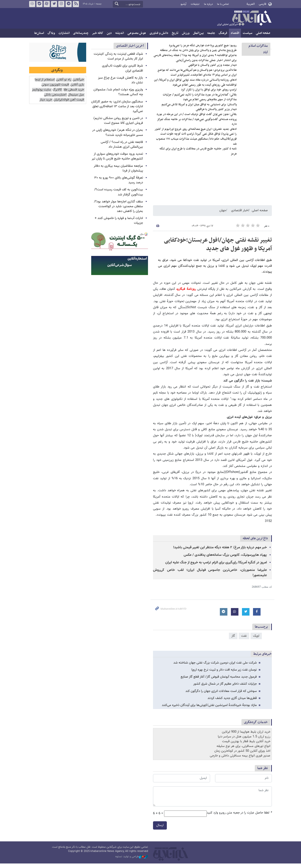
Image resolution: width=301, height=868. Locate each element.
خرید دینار (46, 100)
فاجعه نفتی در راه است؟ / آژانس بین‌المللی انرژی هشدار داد (122, 145)
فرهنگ (223, 33)
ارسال (160, 830)
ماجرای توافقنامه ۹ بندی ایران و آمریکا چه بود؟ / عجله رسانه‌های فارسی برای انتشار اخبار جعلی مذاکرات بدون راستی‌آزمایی (195, 62)
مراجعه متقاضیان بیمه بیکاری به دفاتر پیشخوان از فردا (118, 168)
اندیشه (120, 33)
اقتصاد (235, 33)
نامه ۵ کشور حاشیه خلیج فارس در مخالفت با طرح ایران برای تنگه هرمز (198, 155)
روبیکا (32, 4)
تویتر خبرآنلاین (54, 4)
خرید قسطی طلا (74, 90)
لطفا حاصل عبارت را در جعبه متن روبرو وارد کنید (239, 817)
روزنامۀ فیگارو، (185, 293)
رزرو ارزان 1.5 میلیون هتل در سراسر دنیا (244, 741)
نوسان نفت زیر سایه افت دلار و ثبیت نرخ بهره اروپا (224, 674)
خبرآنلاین (244, 19)
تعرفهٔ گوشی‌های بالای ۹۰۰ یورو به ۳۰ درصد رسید (119, 180)
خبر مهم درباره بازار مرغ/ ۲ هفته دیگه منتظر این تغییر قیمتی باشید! (220, 552)
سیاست (247, 33)
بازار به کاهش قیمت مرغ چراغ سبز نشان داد (120, 80)
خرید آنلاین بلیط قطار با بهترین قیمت (246, 746)
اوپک (256, 640)
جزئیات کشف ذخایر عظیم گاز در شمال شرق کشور (225, 688)
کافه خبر (98, 33)
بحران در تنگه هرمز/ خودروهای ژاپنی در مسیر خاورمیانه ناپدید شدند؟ (118, 132)
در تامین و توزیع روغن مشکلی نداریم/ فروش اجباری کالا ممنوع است (118, 121)
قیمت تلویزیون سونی (55, 85)
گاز (233, 640)
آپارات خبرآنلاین (47, 4)
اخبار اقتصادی (240, 215)
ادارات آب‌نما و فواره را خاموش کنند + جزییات (119, 221)
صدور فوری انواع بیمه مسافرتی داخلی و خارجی (240, 760)
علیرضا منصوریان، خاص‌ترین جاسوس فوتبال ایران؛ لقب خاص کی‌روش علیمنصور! (210, 577)
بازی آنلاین (77, 85)
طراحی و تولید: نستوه (132, 861)
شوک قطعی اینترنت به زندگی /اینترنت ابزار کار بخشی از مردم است (118, 56)
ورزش (186, 33)
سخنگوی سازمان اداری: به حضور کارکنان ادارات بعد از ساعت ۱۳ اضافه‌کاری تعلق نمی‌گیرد (117, 106)
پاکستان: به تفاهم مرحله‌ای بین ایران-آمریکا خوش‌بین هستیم (202, 45)
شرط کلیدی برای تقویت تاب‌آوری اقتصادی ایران (122, 68)
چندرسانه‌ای (81, 33)
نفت (244, 640)
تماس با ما (223, 4)
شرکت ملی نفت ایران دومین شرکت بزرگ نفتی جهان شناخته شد (215, 667)
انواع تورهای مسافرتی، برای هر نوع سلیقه (243, 751)
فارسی (262, 4)
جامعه (211, 33)
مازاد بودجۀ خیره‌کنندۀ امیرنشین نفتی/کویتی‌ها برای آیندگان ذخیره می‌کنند (209, 710)
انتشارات (64, 33)
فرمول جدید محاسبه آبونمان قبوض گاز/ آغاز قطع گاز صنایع (219, 681)
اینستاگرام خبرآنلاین (61, 4)
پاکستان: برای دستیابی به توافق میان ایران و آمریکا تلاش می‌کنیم (199, 109)
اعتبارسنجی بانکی (55, 95)
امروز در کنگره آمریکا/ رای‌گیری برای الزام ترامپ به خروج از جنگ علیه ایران (216, 567)
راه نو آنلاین (64, 80)
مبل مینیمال (76, 95)
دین (109, 33)
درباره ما (208, 4)
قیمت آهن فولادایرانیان (69, 100)
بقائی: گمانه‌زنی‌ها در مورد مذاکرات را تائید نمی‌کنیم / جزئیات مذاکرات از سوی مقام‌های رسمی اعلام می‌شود (200, 101)
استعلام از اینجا (45, 80)
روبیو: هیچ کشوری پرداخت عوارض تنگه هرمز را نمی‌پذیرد (203, 50)
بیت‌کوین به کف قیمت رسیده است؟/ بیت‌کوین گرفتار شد (119, 192)
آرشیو (184, 4)
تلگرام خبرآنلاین (69, 4)
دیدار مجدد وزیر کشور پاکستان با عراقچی (212, 69)
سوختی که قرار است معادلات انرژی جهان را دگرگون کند (221, 695)
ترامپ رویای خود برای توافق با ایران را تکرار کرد (209, 94)
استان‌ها (39, 33)
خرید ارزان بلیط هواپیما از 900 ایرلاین (246, 736)
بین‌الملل (198, 33)
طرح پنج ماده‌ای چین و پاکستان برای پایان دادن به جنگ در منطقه (198, 55)
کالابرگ (57, 90)
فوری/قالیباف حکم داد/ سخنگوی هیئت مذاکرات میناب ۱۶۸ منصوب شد (196, 146)
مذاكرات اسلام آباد (258, 49)
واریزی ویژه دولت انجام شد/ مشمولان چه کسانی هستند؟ (118, 92)
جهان (223, 215)
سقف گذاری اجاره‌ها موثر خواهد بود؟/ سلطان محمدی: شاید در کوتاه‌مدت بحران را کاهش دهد (118, 206)
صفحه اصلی (263, 33)
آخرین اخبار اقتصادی (130, 46)
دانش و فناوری (159, 33)
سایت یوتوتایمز (41, 90)
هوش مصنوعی (137, 33)
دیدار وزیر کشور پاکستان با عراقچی (216, 114)
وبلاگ (51, 33)
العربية (251, 4)
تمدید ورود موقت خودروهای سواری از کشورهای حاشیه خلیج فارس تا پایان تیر (117, 156)
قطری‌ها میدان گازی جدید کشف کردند (232, 702)
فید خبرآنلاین (76, 4)
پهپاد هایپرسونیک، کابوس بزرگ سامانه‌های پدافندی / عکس (225, 559)
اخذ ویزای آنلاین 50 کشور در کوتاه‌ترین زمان (242, 755)
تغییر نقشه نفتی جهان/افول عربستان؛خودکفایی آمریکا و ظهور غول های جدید (218, 249)
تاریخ (175, 33)
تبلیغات (195, 4)
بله (39, 4)
